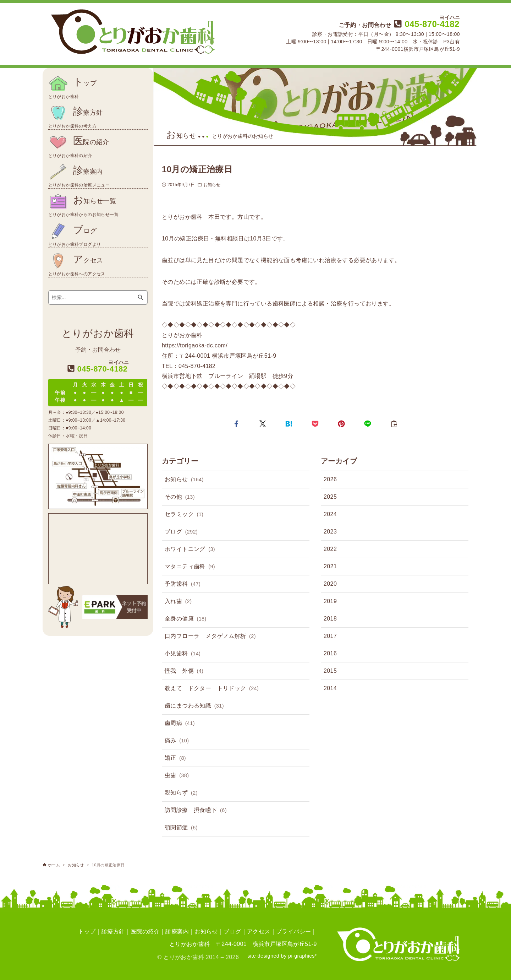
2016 (330, 653)
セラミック (184, 515)
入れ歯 (178, 602)
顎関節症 (181, 828)
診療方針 (113, 932)
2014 (330, 688)
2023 (330, 532)
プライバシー (293, 932)
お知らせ (212, 185)
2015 (330, 671)
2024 (330, 514)
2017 (330, 636)
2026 (330, 479)
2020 (330, 584)
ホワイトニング (190, 549)
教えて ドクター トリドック (212, 689)
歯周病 (180, 724)
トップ (87, 932)
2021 (330, 566)
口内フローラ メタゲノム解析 (210, 637)
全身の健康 (186, 619)
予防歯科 (183, 584)
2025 (330, 497)
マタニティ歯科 (190, 567)
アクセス (259, 932)
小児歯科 (183, 654)
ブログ (181, 532)
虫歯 (177, 776)
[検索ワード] (98, 297)
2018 (330, 619)
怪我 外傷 (184, 671)
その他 (180, 497)
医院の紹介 (145, 932)
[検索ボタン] (141, 297)
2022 (330, 549)
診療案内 (177, 932)
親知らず (181, 793)
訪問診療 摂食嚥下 (196, 811)
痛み (177, 741)
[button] (236, 424)
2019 (330, 601)
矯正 (175, 758)
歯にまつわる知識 (194, 706)
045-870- (425, 24)
